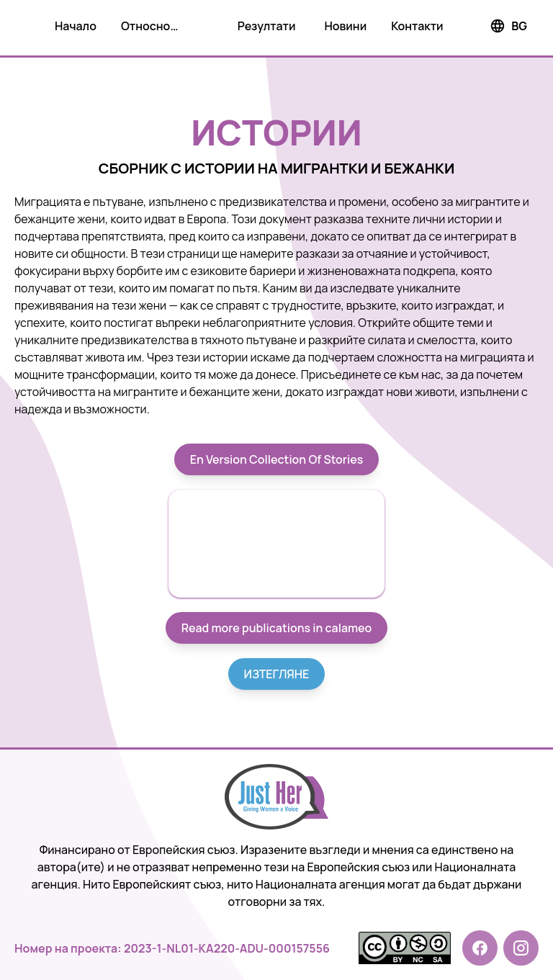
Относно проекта (145, 29)
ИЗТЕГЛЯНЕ (277, 674)
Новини (345, 26)
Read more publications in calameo (277, 628)
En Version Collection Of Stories (277, 459)
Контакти (417, 26)
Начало (76, 26)
